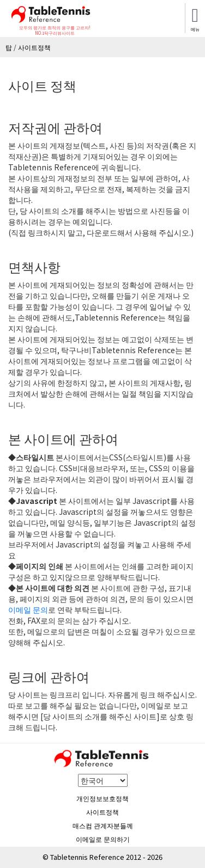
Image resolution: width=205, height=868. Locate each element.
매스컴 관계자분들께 (103, 825)
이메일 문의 (28, 610)
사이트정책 (102, 812)
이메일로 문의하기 (103, 839)
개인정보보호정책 (102, 798)
